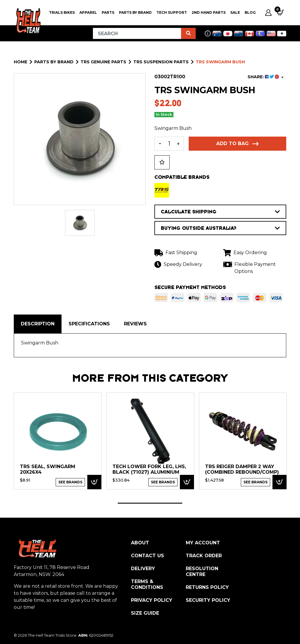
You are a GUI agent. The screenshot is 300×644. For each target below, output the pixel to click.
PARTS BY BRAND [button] (135, 12)
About (140, 543)
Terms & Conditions (147, 584)
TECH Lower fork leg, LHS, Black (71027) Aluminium (149, 469)
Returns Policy (207, 587)
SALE (235, 12)
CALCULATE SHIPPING (220, 212)
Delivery (143, 569)
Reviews (135, 324)
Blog (250, 12)
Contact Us (148, 556)
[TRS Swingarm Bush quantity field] (169, 144)
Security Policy (208, 600)
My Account (203, 543)
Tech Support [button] (172, 12)
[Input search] (137, 33)
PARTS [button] (108, 12)
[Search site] (188, 33)
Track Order (204, 556)
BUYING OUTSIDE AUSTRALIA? (220, 228)
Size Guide (145, 613)
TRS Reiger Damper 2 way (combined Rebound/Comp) (242, 469)
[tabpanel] (58, 441)
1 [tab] (150, 503)
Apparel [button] (88, 12)
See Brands (70, 482)
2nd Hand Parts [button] (209, 12)
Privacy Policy (152, 600)
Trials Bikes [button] (62, 12)
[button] (162, 162)
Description (38, 324)
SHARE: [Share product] (264, 77)
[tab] (38, 324)
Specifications (89, 324)
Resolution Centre (202, 571)
